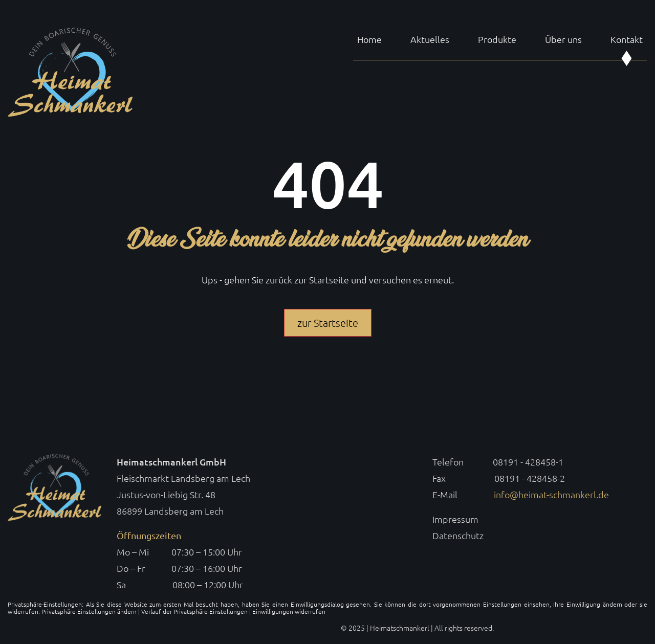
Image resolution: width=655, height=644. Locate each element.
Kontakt (627, 40)
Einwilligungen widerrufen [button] (289, 611)
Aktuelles (430, 40)
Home (369, 40)
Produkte (497, 40)
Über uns (563, 40)
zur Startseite (328, 323)
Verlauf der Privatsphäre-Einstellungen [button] (194, 611)
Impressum (455, 519)
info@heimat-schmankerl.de (551, 494)
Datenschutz (458, 535)
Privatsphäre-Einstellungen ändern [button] (89, 611)
